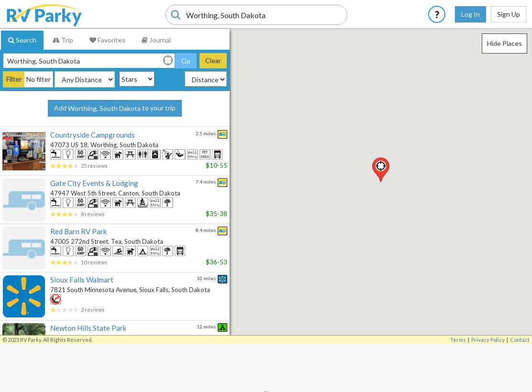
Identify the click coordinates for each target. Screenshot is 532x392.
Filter (14, 79)
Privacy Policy (488, 340)
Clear (213, 60)
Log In (471, 14)
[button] (381, 170)
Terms (458, 340)
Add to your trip (115, 109)
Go (186, 61)
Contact (520, 340)
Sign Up (509, 14)
